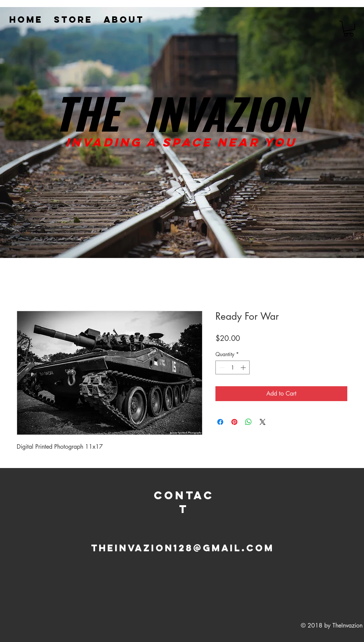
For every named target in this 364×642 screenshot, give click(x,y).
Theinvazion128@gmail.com (183, 548)
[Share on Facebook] (220, 422)
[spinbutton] (233, 367)
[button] (349, 29)
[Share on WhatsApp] (248, 422)
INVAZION (224, 113)
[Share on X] (263, 422)
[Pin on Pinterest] (234, 422)
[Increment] (244, 367)
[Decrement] (221, 367)
